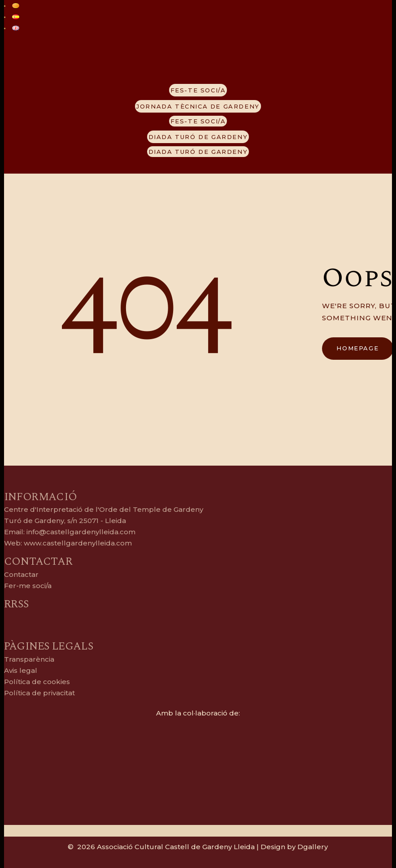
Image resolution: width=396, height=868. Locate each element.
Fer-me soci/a (28, 586)
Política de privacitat (39, 693)
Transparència (29, 659)
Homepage (357, 348)
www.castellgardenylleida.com (77, 543)
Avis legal (21, 670)
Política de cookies (37, 682)
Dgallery (313, 847)
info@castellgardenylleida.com (81, 532)
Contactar (21, 574)
